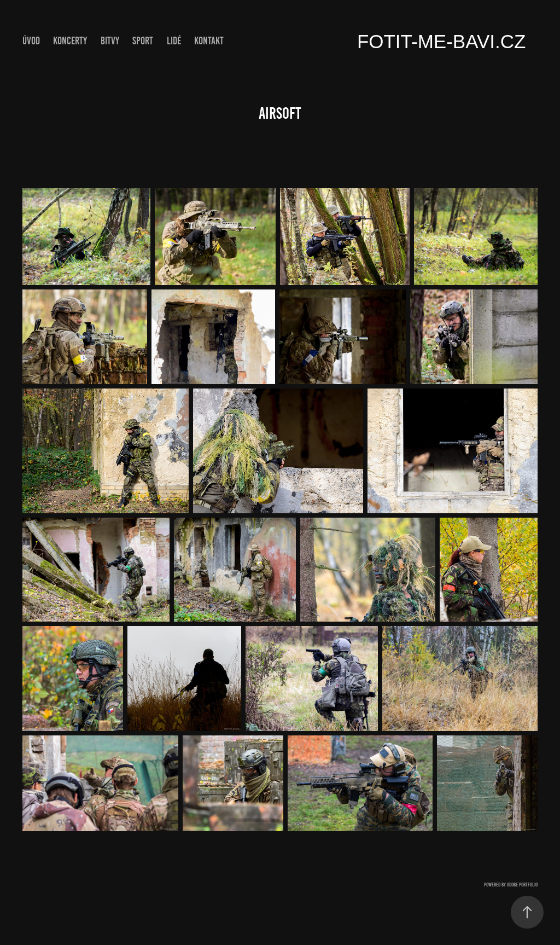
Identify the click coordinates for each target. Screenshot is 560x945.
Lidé (174, 41)
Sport (143, 41)
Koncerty (70, 41)
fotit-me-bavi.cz (442, 41)
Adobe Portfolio (522, 885)
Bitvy (110, 41)
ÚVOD (31, 41)
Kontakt (209, 41)
